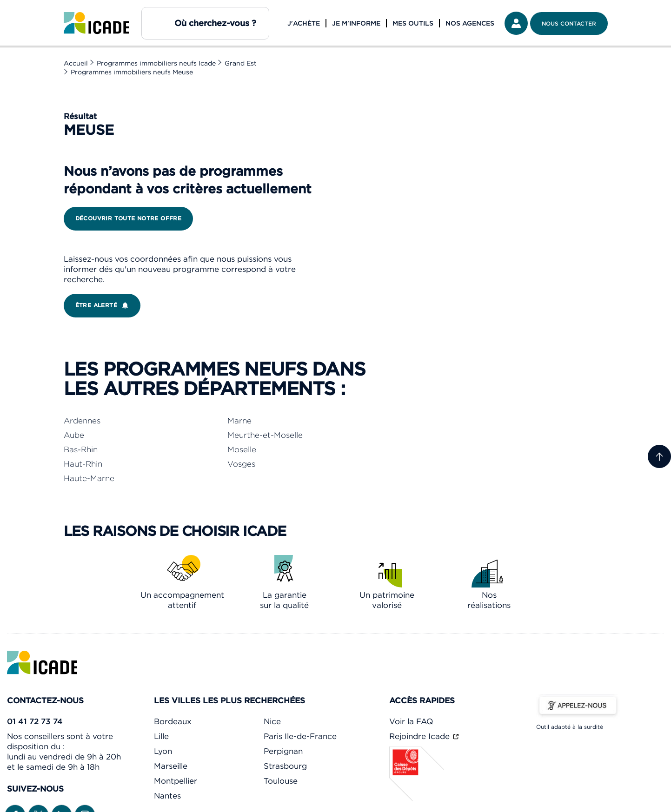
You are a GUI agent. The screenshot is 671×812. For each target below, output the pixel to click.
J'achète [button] (304, 23)
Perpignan (283, 751)
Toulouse (281, 781)
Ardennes (82, 421)
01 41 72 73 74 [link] (35, 721)
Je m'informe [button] (356, 23)
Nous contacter (569, 23)
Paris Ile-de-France (300, 736)
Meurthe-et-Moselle (265, 435)
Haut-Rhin (83, 464)
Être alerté (104, 305)
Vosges (241, 464)
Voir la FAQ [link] (411, 721)
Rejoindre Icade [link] (421, 736)
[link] (96, 23)
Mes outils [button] (413, 23)
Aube (74, 435)
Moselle (242, 449)
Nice (272, 721)
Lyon (163, 751)
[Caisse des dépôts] (417, 799)
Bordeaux (173, 721)
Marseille (171, 766)
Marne (239, 421)
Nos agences (470, 23)
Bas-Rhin (81, 449)
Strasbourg (285, 766)
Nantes (167, 796)
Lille (161, 736)
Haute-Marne (89, 478)
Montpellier (176, 781)
